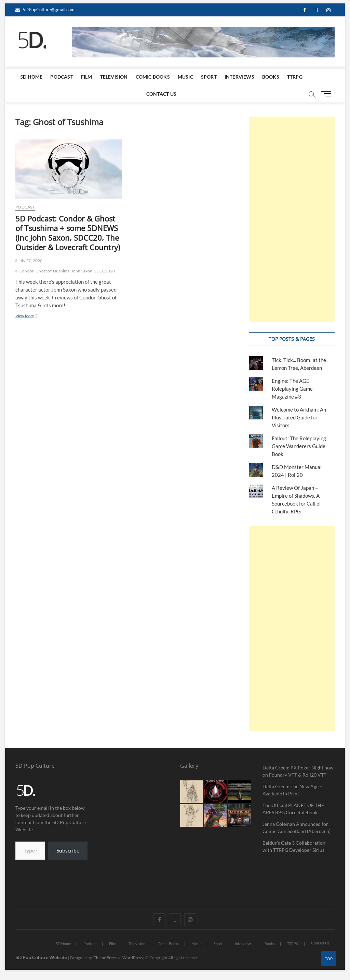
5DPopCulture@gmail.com (45, 10)
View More (32, 316)
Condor (27, 271)
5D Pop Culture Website (42, 957)
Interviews (239, 77)
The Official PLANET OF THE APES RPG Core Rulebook (293, 809)
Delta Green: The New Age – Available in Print (292, 790)
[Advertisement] (292, 219)
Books (271, 77)
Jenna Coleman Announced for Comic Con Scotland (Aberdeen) (297, 828)
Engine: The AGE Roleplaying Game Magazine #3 (292, 389)
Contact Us (161, 94)
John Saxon (82, 271)
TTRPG (295, 77)
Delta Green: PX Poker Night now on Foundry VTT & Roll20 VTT (298, 771)
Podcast (62, 77)
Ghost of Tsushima (52, 271)
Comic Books (153, 77)
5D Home (31, 77)
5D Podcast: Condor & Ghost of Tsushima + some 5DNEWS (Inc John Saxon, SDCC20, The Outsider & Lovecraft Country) (68, 233)
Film (87, 77)
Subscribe (68, 850)
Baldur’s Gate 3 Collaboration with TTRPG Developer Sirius (294, 846)
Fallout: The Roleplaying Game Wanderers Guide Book (299, 446)
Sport (209, 77)
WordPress (132, 958)
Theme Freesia (107, 958)
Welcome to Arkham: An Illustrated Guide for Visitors (299, 417)
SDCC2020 (105, 271)
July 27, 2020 (29, 261)
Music (185, 77)
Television (114, 77)
